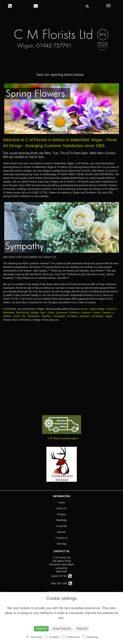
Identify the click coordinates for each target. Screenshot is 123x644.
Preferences (71, 637)
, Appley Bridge (97, 309)
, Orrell (16, 316)
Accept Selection (62, 629)
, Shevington (58, 316)
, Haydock (85, 313)
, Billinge (34, 313)
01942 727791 (61, 576)
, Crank (50, 313)
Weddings (61, 520)
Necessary (34, 637)
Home (61, 503)
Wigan (109, 316)
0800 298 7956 (61, 584)
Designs (61, 514)
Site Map (61, 544)
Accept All (41, 629)
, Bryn (42, 313)
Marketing (90, 637)
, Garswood (61, 313)
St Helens (73, 316)
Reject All (82, 629)
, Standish (84, 316)
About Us (61, 508)
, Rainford (46, 316)
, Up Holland (97, 316)
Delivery (61, 532)
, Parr (23, 316)
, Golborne (74, 313)
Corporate (61, 526)
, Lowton (96, 313)
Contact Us (61, 538)
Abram (84, 309)
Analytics (52, 637)
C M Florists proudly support (63, 438)
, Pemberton (33, 316)
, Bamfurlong (22, 313)
